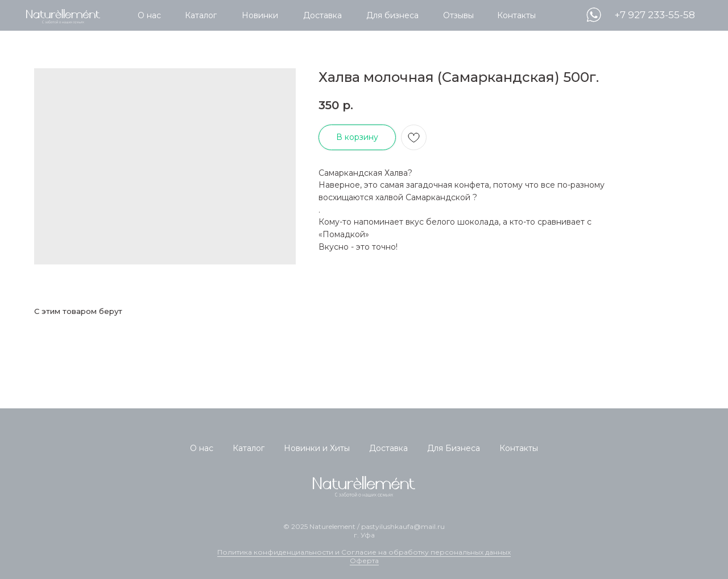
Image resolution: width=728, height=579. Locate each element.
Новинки (260, 15)
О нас (149, 15)
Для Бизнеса (454, 448)
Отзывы (458, 15)
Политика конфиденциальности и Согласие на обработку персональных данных (364, 552)
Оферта (364, 561)
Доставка (322, 15)
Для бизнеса (392, 15)
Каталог (201, 15)
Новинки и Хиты (317, 448)
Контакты (516, 15)
